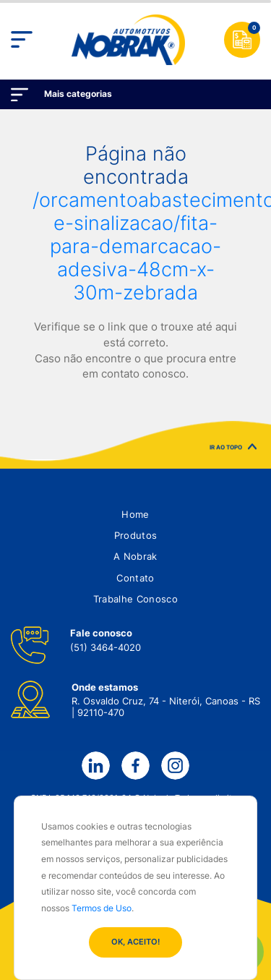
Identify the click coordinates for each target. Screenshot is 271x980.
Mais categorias (78, 94)
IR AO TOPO (233, 450)
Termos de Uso (102, 908)
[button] (135, 515)
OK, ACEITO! (135, 942)
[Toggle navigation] (22, 40)
